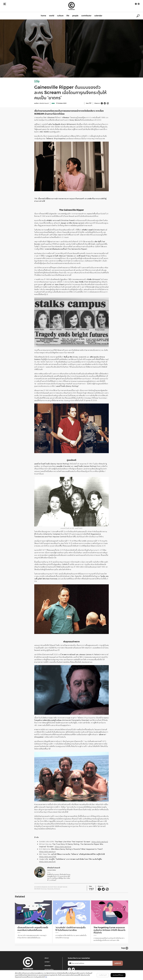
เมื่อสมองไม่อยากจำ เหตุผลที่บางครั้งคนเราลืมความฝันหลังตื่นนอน (33, 929)
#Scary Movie (62, 887)
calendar (98, 16)
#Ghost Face (52, 887)
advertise (48, 966)
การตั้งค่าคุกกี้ (103, 975)
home (43, 16)
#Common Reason (41, 887)
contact (47, 962)
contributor (86, 16)
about (47, 958)
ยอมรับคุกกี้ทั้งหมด (118, 975)
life (68, 16)
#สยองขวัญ (50, 889)
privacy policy (49, 969)
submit (118, 963)
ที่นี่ (46, 977)
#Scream (37, 889)
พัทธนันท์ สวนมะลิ (44, 103)
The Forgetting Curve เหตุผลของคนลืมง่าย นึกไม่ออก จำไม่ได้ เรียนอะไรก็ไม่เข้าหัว (108, 930)
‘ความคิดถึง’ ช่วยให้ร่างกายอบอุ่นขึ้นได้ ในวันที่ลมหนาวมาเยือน (71, 929)
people (75, 16)
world (52, 16)
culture (60, 16)
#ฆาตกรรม (44, 889)
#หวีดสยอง (57, 889)
